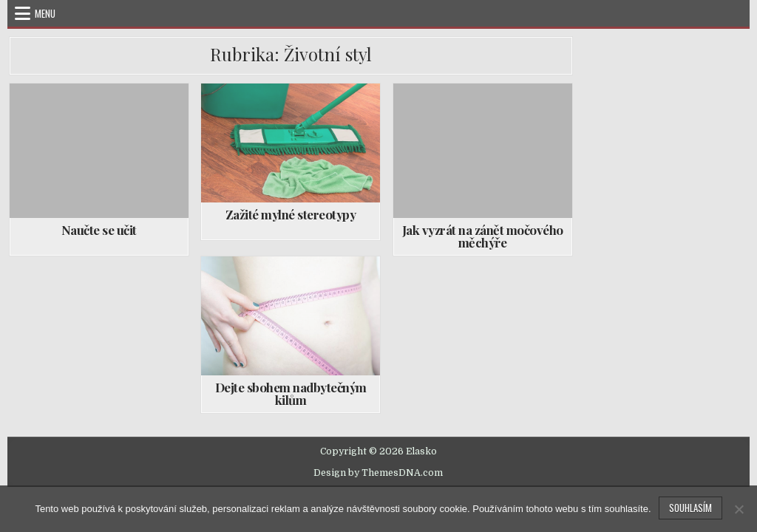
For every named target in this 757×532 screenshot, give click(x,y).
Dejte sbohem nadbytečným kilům (291, 393)
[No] (739, 509)
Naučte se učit (99, 230)
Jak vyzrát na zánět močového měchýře (483, 236)
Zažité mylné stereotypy (291, 214)
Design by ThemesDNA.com (378, 473)
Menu (45, 13)
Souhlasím (690, 508)
